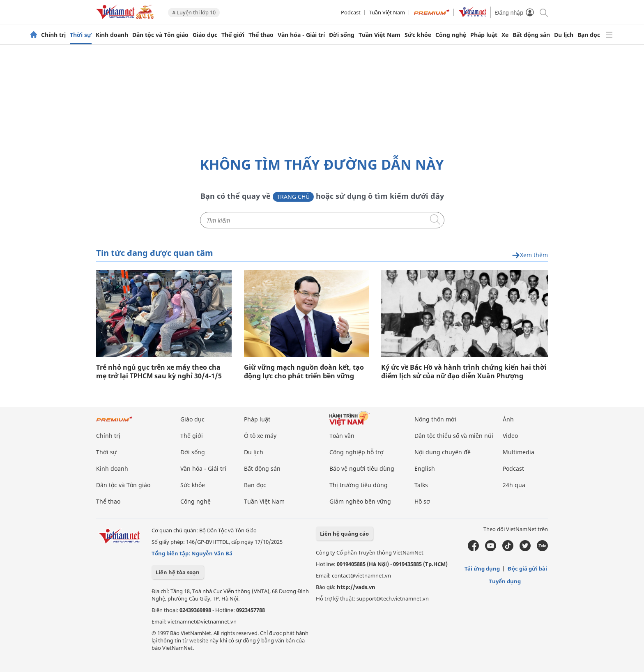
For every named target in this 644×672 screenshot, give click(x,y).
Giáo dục (205, 35)
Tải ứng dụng (482, 568)
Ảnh (508, 419)
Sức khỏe (418, 35)
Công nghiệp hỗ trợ (356, 452)
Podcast (351, 12)
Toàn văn (342, 436)
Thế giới (233, 35)
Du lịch (564, 35)
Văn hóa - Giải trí (301, 35)
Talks (421, 485)
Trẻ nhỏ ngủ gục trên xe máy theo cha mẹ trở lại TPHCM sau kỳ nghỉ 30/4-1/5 (159, 372)
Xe (505, 35)
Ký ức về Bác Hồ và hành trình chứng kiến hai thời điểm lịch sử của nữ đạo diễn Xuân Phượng (464, 372)
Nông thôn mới (435, 419)
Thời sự (81, 35)
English (425, 468)
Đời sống (342, 35)
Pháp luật (484, 35)
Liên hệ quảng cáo (344, 534)
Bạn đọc (589, 35)
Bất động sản (531, 35)
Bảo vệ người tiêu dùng (362, 468)
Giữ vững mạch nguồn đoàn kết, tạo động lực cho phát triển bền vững (304, 372)
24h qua (514, 485)
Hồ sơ (422, 501)
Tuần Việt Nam (387, 12)
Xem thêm (530, 255)
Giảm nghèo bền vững (360, 501)
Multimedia (519, 452)
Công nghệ (451, 35)
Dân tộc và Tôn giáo (160, 35)
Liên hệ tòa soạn (178, 572)
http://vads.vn (356, 587)
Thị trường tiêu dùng (359, 485)
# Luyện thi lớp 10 (194, 12)
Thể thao (261, 35)
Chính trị (53, 35)
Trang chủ (293, 197)
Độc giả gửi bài (527, 568)
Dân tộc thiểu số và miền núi (454, 436)
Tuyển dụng (505, 581)
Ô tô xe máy (260, 436)
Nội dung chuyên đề (443, 452)
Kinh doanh (112, 35)
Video (510, 436)
